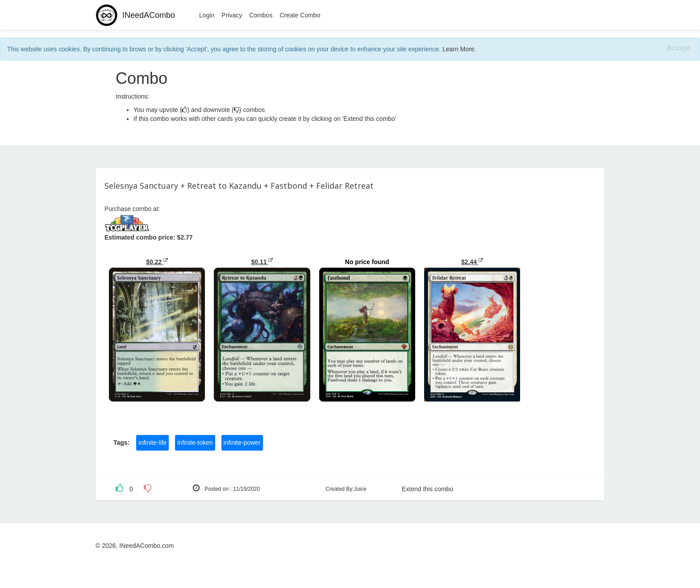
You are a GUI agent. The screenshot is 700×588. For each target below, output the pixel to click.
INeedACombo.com (146, 546)
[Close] (679, 48)
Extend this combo (427, 489)
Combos (261, 15)
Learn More (458, 49)
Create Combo (300, 15)
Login (207, 15)
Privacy (232, 15)
